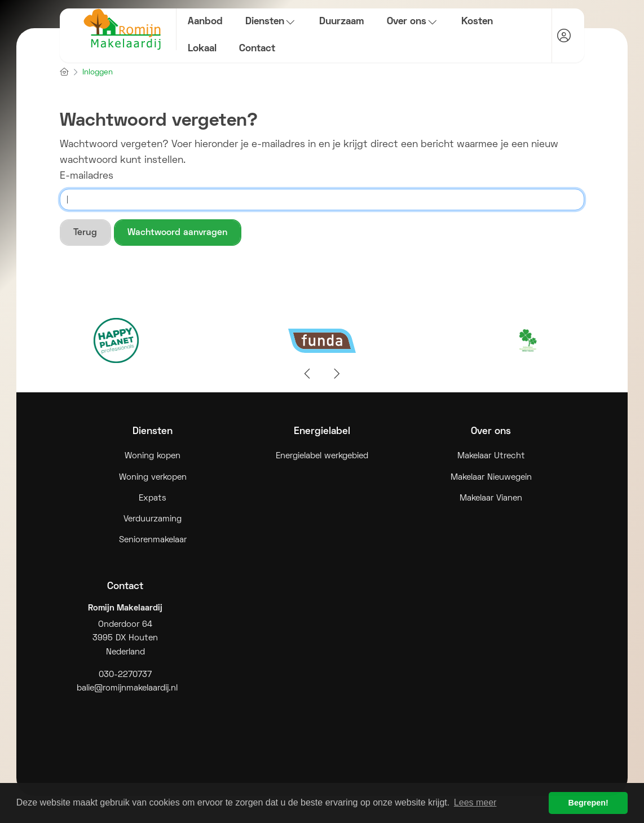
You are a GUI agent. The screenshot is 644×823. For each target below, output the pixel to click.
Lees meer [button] (475, 802)
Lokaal (202, 49)
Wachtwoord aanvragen (177, 233)
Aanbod (205, 22)
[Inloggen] (564, 36)
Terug (85, 233)
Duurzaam (342, 22)
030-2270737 (125, 675)
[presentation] (308, 374)
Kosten (477, 22)
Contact (257, 49)
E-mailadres (87, 176)
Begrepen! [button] (588, 803)
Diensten (271, 22)
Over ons (413, 22)
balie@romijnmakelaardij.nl (127, 689)
